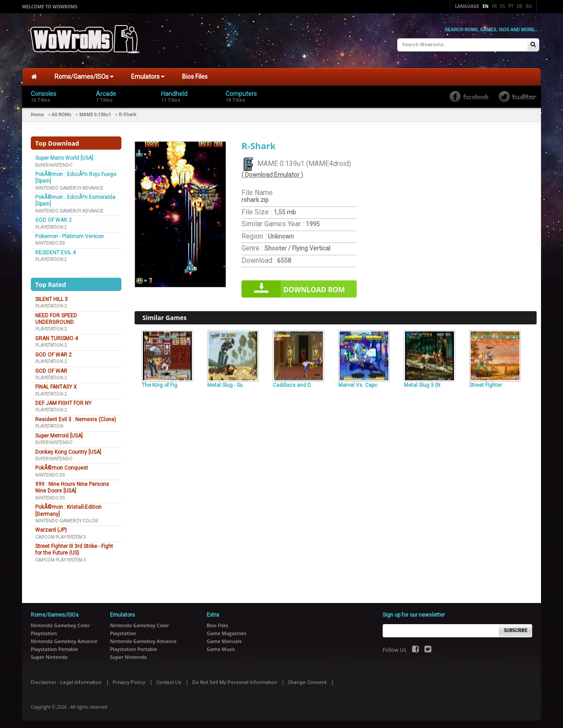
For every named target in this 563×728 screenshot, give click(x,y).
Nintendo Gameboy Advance (69, 186)
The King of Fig (159, 383)
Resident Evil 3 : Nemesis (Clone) (76, 418)
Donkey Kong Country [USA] (68, 450)
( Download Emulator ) (272, 173)
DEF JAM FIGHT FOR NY (63, 402)
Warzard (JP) (51, 529)
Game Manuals (224, 640)
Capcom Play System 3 (60, 535)
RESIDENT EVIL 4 (55, 251)
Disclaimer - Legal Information (66, 681)
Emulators (148, 75)
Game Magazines (227, 632)
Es (503, 6)
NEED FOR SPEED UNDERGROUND (56, 318)
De (520, 6)
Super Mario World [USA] (64, 157)
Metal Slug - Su (225, 383)
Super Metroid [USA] (59, 434)
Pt (511, 6)
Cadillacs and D (292, 383)
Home (37, 113)
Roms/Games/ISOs (84, 75)
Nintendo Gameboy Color (66, 520)
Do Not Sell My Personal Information (235, 681)
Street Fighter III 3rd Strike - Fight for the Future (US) (74, 548)
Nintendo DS (50, 242)
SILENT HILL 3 (51, 298)
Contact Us (169, 681)
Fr (494, 6)
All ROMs (62, 113)
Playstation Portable (54, 648)
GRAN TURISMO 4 (57, 337)
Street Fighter (486, 383)
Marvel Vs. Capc (358, 383)
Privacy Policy (129, 681)
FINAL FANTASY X (56, 386)
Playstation (49, 425)
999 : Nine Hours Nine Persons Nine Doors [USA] (72, 486)
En (486, 6)
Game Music (221, 648)
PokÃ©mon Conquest (62, 467)
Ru (529, 6)
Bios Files (195, 75)
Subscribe (516, 629)
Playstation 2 (51, 226)
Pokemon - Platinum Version (69, 235)
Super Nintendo (54, 164)
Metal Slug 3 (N (422, 383)
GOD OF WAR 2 (53, 219)
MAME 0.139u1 (95, 113)
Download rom (314, 288)
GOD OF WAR (51, 369)
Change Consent (307, 681)
